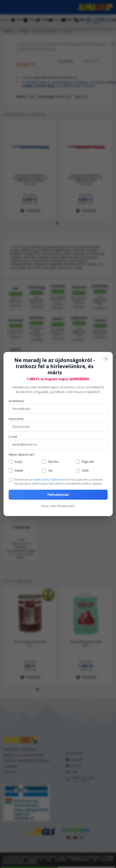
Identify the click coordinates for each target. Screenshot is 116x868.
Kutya (18, 462)
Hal (50, 471)
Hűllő (85, 471)
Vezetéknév (16, 401)
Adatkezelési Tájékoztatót (50, 479)
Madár (19, 471)
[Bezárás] (106, 359)
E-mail (13, 437)
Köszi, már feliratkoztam (58, 506)
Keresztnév (16, 419)
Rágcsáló (88, 462)
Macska (53, 462)
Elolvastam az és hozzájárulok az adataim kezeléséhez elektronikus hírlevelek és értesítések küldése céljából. (59, 481)
